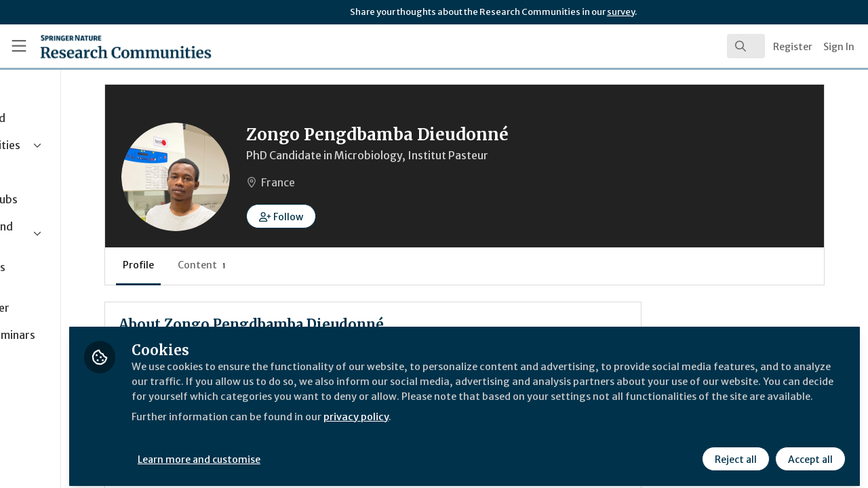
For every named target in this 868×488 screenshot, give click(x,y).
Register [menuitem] (793, 47)
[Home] (106, 46)
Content (314, 265)
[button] (394, 216)
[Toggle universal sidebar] (19, 46)
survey (621, 12)
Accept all (808, 452)
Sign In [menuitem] (839, 47)
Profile (251, 265)
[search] (746, 46)
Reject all (734, 452)
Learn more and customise (313, 452)
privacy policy (483, 426)
